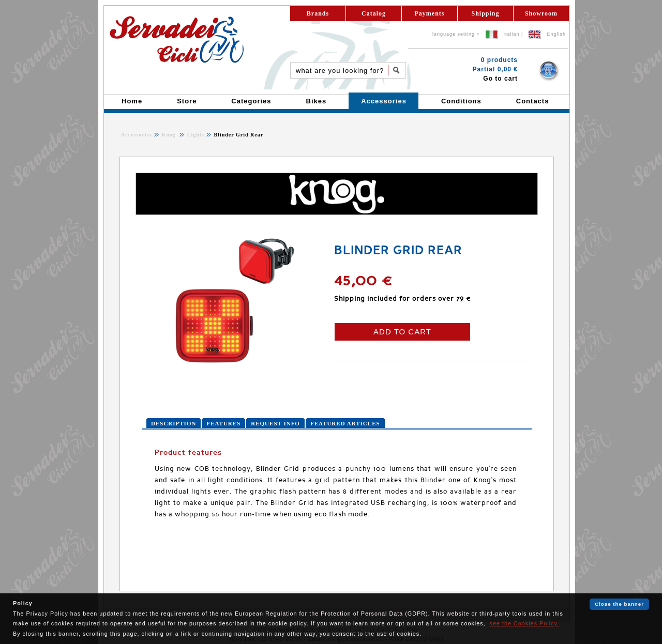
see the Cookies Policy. (524, 623)
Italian (512, 34)
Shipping (485, 13)
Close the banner (619, 604)
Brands (318, 13)
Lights (195, 135)
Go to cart (500, 79)
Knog (169, 135)
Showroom (541, 13)
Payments (430, 13)
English (556, 34)
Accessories (137, 135)
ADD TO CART (402, 332)
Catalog (374, 13)
